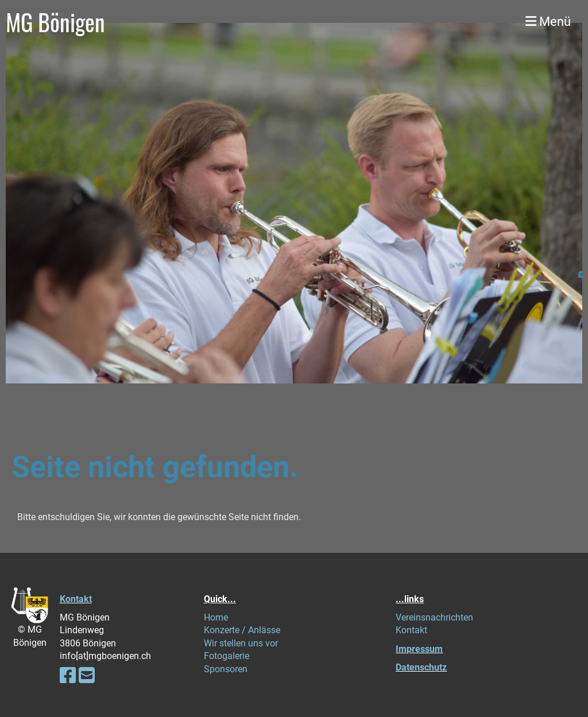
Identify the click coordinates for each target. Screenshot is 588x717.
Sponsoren (226, 669)
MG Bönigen (55, 22)
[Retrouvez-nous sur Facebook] (68, 676)
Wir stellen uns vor (241, 643)
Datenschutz (421, 667)
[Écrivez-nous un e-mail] (87, 676)
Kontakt (76, 599)
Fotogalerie (227, 656)
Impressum (419, 649)
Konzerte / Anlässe (242, 630)
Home (216, 617)
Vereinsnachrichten (434, 617)
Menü (548, 22)
